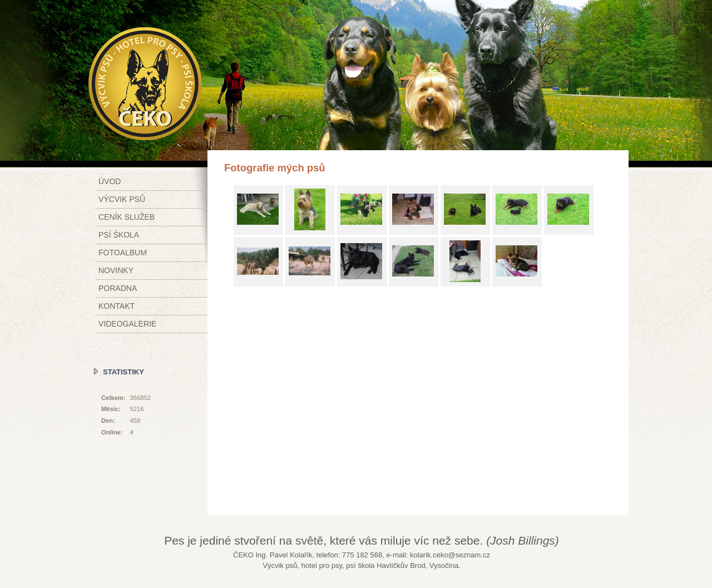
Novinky (116, 270)
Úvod (110, 181)
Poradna (118, 288)
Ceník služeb (127, 217)
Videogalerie (127, 324)
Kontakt (117, 306)
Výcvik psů (122, 199)
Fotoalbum (123, 253)
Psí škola (119, 235)
